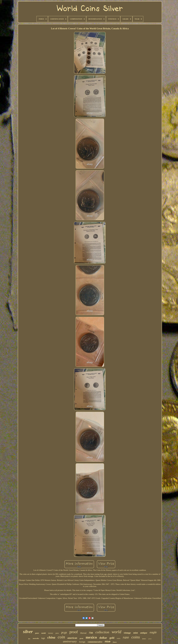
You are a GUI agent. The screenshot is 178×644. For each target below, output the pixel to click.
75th (91, 633)
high (43, 638)
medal (44, 633)
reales (119, 638)
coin (61, 637)
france (144, 639)
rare (126, 637)
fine (29, 639)
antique (144, 633)
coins (136, 637)
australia (36, 638)
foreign (82, 642)
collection (102, 632)
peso (57, 633)
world (116, 632)
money (51, 633)
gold (112, 638)
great (81, 638)
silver (28, 632)
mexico (91, 637)
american (72, 638)
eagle (153, 632)
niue (108, 641)
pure (37, 633)
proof (74, 632)
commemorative (95, 642)
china (51, 637)
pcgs (64, 632)
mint (136, 633)
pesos (150, 639)
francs (115, 642)
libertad (83, 633)
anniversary (70, 641)
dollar (103, 638)
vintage (127, 633)
